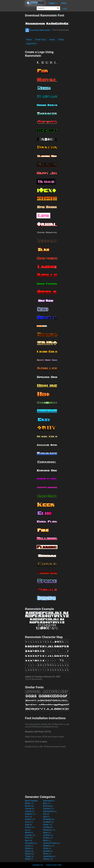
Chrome (49, 809)
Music (29, 40)
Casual (30, 809)
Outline (48, 835)
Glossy (30, 819)
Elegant (30, 814)
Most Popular (31, 801)
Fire (46, 814)
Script (29, 846)
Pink (29, 838)
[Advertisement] (12, 53)
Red (29, 840)
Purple (48, 838)
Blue (47, 803)
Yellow (48, 859)
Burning (48, 806)
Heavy (52, 40)
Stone (47, 854)
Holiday (48, 827)
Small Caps (41, 40)
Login (65, 9)
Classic (30, 811)
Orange (30, 835)
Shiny (47, 848)
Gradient (48, 822)
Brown (29, 806)
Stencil (29, 854)
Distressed (50, 811)
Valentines (49, 856)
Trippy (29, 856)
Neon (47, 832)
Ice (28, 830)
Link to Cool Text (54, 865)
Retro (47, 840)
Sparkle (48, 851)
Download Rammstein (38, 30)
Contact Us (38, 865)
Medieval (49, 830)
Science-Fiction (52, 843)
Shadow (49, 846)
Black (29, 803)
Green (48, 825)
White (29, 859)
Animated (49, 801)
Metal (29, 832)
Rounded (31, 843)
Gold (29, 822)
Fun (29, 817)
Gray (28, 825)
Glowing (49, 819)
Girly (46, 817)
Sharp (61, 40)
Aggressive (31, 43)
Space (29, 851)
